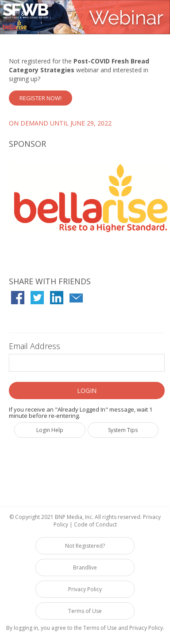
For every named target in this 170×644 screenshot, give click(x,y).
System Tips (123, 430)
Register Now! (41, 98)
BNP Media (69, 517)
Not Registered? (85, 546)
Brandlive (85, 567)
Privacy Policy (85, 589)
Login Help (50, 430)
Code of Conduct (95, 524)
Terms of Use (85, 611)
